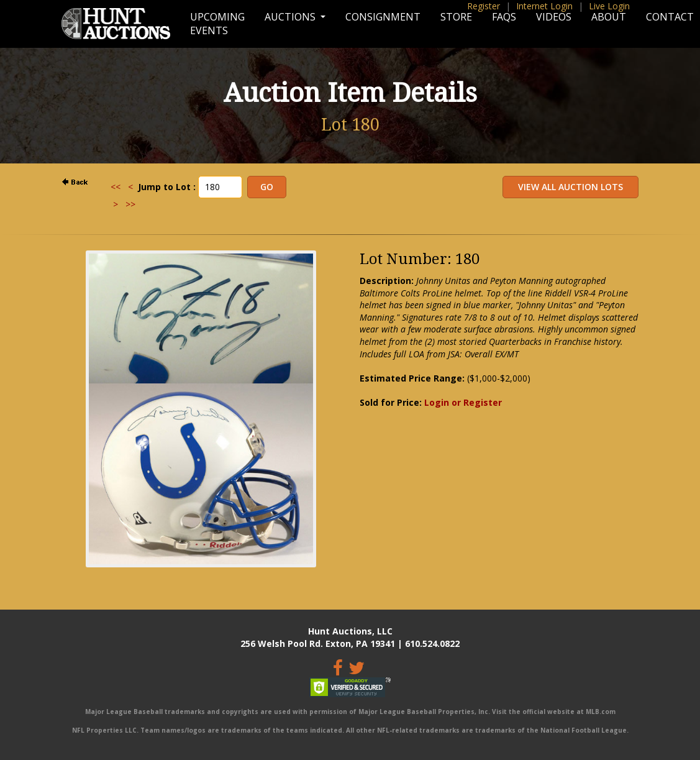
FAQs (504, 17)
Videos (554, 17)
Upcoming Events (217, 24)
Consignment (383, 17)
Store (456, 17)
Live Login (609, 6)
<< (116, 187)
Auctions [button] (291, 17)
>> (130, 204)
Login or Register (463, 402)
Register (484, 6)
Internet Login (544, 6)
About (609, 17)
